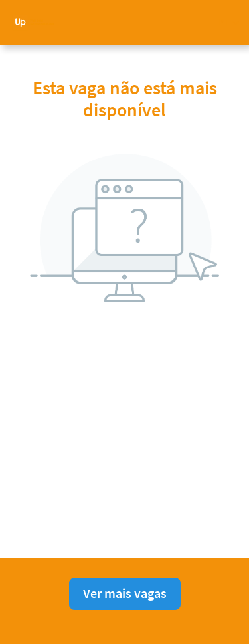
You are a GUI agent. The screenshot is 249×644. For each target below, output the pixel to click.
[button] (229, 22)
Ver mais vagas (125, 593)
